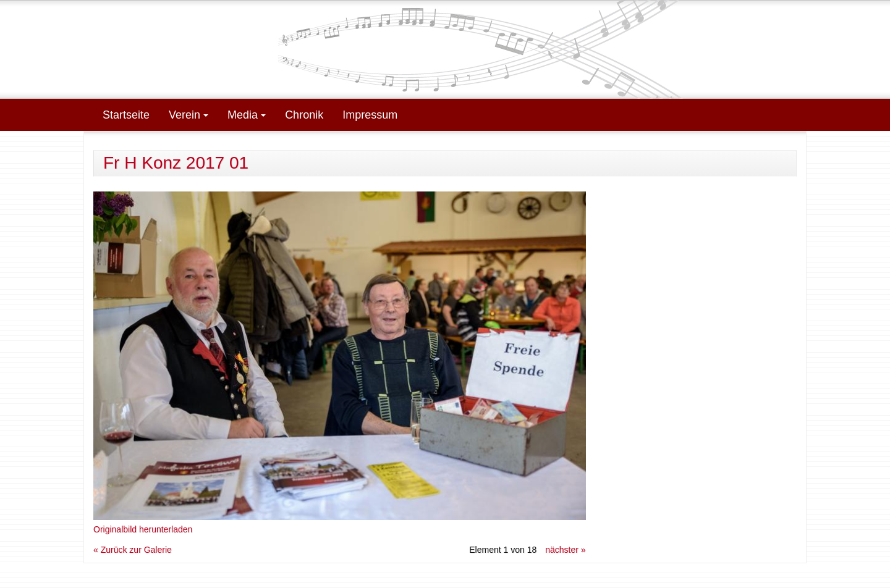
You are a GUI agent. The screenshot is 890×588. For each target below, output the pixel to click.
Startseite (126, 115)
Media (247, 115)
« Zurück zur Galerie (133, 550)
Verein (189, 115)
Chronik (304, 115)
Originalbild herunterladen (143, 529)
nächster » (565, 550)
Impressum (370, 115)
